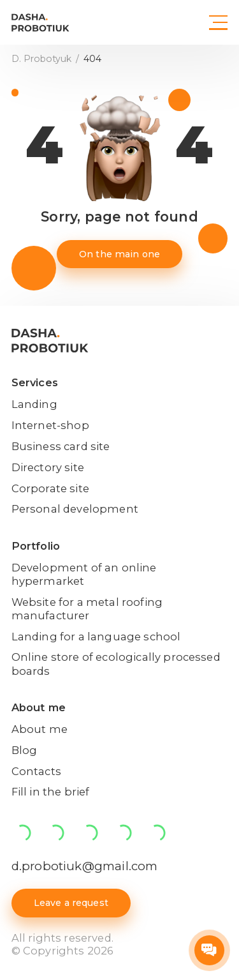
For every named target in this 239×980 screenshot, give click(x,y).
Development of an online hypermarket (84, 574)
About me (39, 707)
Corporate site (50, 488)
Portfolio (36, 546)
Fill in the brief (51, 792)
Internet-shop (50, 425)
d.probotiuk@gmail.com (85, 866)
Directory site (48, 467)
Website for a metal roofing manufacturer (87, 609)
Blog (25, 750)
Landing (34, 404)
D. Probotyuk (43, 59)
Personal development (75, 509)
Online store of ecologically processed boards (116, 664)
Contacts (36, 771)
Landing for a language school (96, 637)
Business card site (61, 446)
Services (35, 382)
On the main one (119, 254)
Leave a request (71, 903)
